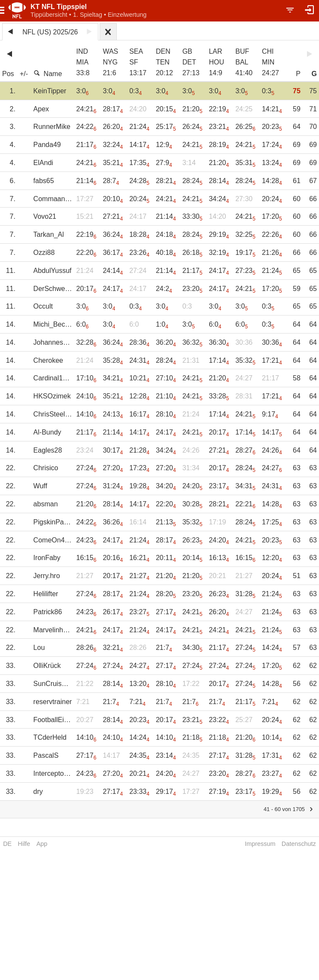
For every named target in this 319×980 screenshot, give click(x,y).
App (42, 844)
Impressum (260, 844)
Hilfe (24, 844)
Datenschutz (299, 844)
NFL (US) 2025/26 (50, 32)
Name (48, 73)
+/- (24, 74)
